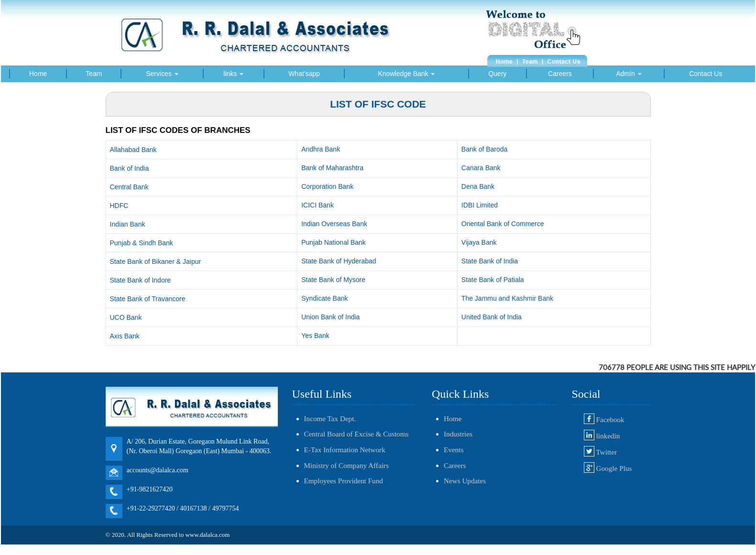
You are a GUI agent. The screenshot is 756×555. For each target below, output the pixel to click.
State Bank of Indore (141, 280)
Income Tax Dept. (330, 419)
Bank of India (130, 168)
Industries (458, 434)
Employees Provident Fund (344, 481)
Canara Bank (481, 168)
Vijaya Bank (479, 242)
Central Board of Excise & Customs (356, 434)
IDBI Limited (480, 205)
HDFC (119, 206)
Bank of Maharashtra (332, 168)
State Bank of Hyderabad (339, 261)
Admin (629, 74)
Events (454, 450)
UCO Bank (126, 317)
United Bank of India (492, 317)
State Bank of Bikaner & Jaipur (156, 261)
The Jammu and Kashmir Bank (507, 298)
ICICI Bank (318, 205)
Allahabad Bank (133, 150)
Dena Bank (478, 186)
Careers (560, 74)
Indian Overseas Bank (334, 224)
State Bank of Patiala (493, 280)
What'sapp (304, 74)
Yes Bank (315, 336)
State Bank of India (490, 261)
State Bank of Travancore (148, 299)
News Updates (465, 481)
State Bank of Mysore (333, 280)
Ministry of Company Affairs (346, 465)
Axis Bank (125, 336)
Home (38, 74)
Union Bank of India (330, 317)
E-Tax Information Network (345, 450)
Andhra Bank (321, 149)
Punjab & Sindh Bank (142, 243)
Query (497, 74)
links (233, 74)
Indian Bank (128, 224)
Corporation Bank (327, 186)
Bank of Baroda (485, 149)
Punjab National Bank (334, 242)
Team (94, 74)
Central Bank (129, 187)
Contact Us (706, 74)
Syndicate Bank (324, 298)
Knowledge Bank (407, 74)
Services (162, 74)
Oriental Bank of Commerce (503, 224)
